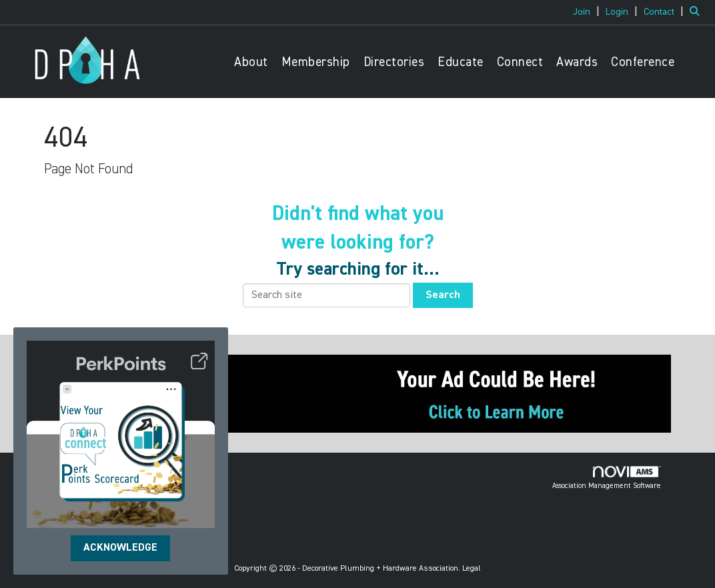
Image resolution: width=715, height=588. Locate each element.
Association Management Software (607, 478)
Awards (577, 62)
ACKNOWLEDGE (120, 548)
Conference (643, 62)
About (251, 62)
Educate (461, 62)
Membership (316, 62)
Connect (520, 62)
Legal (472, 569)
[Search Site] (697, 12)
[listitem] (588, 12)
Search (443, 295)
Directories (394, 62)
